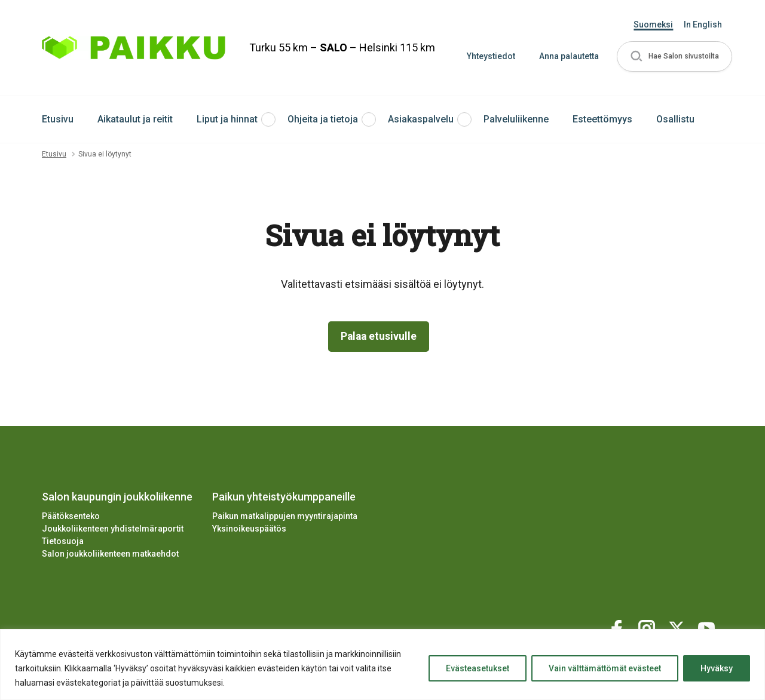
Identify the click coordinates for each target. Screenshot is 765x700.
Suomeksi (653, 24)
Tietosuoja (63, 542)
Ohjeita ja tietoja (323, 119)
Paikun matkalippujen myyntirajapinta (285, 517)
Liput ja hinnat (227, 119)
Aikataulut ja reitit (135, 119)
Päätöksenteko (71, 517)
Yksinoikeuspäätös (249, 529)
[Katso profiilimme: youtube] (708, 627)
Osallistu (675, 119)
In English (703, 24)
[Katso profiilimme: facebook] (619, 627)
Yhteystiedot (490, 56)
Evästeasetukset (478, 668)
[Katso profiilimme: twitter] (678, 627)
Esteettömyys (602, 119)
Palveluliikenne (516, 119)
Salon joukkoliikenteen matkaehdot (110, 554)
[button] (674, 56)
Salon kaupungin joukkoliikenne (117, 497)
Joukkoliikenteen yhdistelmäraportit (113, 529)
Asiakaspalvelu (421, 119)
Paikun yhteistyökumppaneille (284, 497)
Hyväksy (717, 668)
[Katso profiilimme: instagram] (648, 627)
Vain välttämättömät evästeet (605, 668)
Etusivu (58, 119)
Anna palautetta (568, 56)
